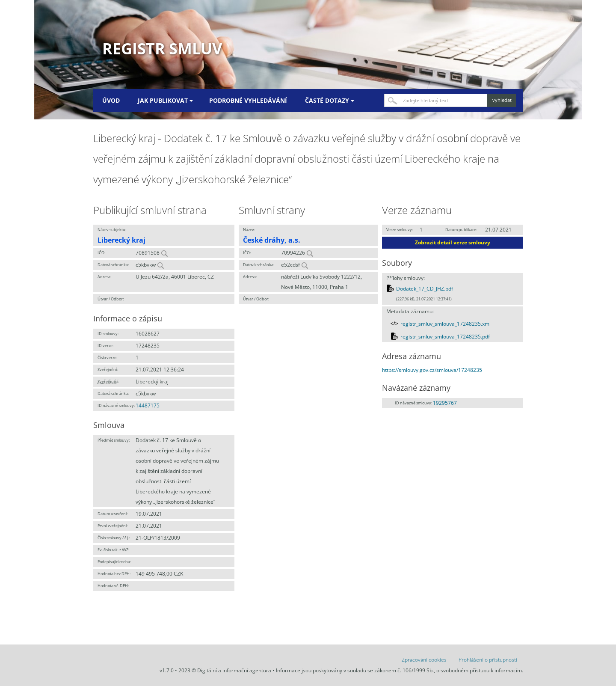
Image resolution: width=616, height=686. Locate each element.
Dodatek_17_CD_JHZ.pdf (425, 289)
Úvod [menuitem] (111, 100)
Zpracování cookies (424, 660)
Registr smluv (162, 49)
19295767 (445, 403)
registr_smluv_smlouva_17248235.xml (446, 324)
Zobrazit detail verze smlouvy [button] (453, 242)
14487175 (148, 405)
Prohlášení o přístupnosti (488, 660)
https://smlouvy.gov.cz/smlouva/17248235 (432, 370)
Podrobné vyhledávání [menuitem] (248, 100)
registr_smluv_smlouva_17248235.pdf (445, 337)
